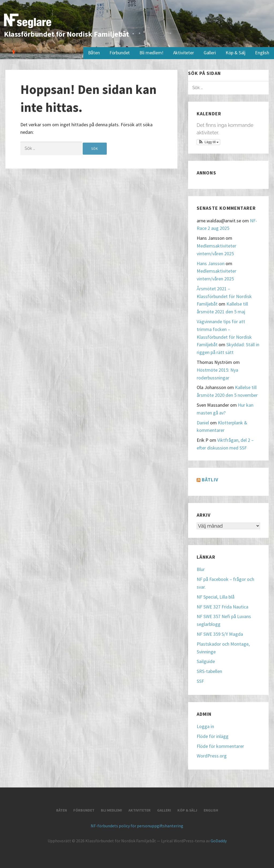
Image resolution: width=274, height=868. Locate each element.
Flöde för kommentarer (220, 746)
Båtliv (210, 480)
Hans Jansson (211, 263)
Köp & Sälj (235, 53)
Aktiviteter (184, 53)
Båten (94, 53)
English (262, 53)
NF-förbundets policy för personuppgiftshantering (137, 826)
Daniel (203, 423)
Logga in (205, 726)
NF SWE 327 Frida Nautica (222, 607)
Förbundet (120, 53)
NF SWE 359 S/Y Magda (220, 634)
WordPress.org (212, 756)
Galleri (210, 53)
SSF (200, 681)
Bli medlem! (151, 53)
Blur (201, 569)
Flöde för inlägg (213, 736)
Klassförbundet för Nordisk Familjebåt (66, 34)
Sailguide (206, 661)
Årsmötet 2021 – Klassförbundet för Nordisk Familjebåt (224, 296)
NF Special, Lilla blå (216, 597)
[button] (209, 142)
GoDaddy (219, 841)
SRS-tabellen (209, 671)
